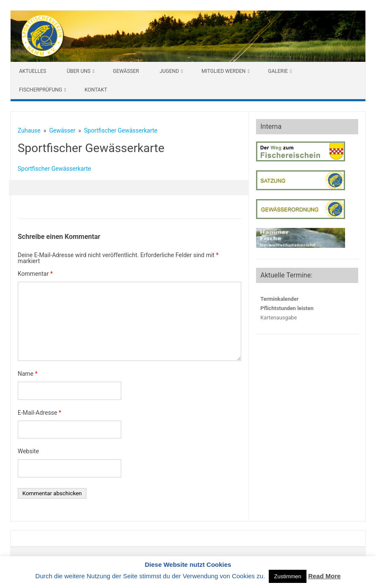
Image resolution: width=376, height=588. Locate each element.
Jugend (169, 71)
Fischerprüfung (41, 90)
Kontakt (96, 90)
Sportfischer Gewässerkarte (54, 169)
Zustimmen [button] (287, 576)
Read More (324, 576)
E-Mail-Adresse (40, 413)
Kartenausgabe (279, 318)
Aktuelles (33, 71)
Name (28, 374)
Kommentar (35, 274)
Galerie (278, 71)
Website (28, 451)
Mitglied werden (223, 71)
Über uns (78, 71)
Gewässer (126, 71)
